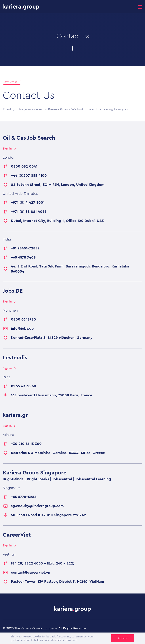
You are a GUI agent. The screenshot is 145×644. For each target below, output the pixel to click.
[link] (72, 609)
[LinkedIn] (139, 638)
